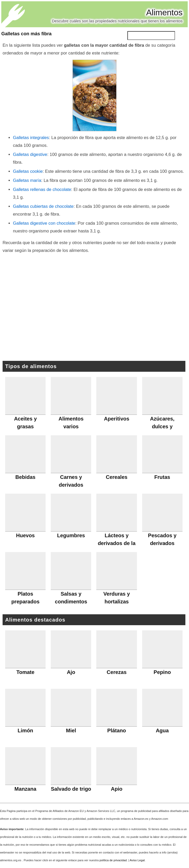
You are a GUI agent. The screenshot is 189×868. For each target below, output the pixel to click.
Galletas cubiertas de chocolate (43, 206)
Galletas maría (27, 180)
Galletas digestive (30, 154)
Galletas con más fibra (26, 34)
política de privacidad (113, 860)
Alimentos (165, 12)
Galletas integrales (31, 138)
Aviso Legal (137, 860)
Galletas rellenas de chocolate (42, 190)
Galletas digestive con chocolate (44, 223)
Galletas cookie (28, 171)
